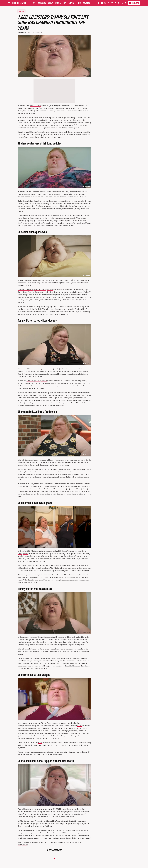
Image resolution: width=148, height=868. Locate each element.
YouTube (88, 546)
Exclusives (42, 3)
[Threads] (122, 3)
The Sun (34, 551)
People (74, 469)
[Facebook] (98, 3)
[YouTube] (102, 3)
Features (86, 3)
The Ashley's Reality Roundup (38, 381)
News (33, 3)
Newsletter (134, 3)
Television (21, 11)
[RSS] (126, 3)
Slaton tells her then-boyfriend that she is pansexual (35, 290)
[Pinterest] (112, 3)
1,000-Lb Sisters (36, 106)
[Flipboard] (115, 3)
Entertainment (61, 3)
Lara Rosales (23, 32)
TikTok (80, 726)
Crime (79, 3)
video (40, 743)
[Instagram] (105, 3)
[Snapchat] (119, 3)
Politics (71, 3)
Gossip (51, 3)
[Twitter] (109, 3)
